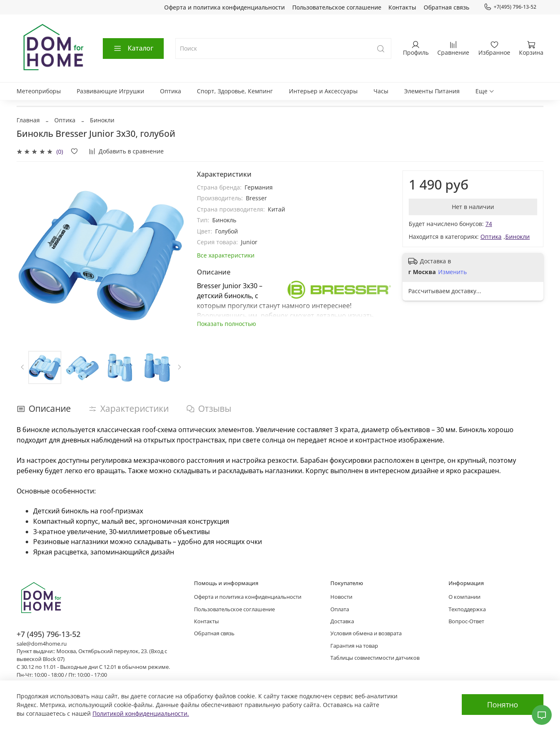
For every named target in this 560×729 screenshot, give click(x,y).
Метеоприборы (39, 91)
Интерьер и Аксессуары (323, 91)
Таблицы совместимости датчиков (375, 658)
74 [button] (489, 224)
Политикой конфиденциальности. (141, 713)
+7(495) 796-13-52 (510, 7)
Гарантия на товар (354, 646)
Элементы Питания (432, 91)
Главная (28, 120)
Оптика (171, 91)
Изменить (452, 272)
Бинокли (102, 120)
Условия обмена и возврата (366, 633)
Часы (381, 91)
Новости (341, 597)
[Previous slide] (23, 368)
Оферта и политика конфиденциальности (224, 7)
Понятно (503, 705)
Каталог (133, 48)
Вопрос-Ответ (466, 621)
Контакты (402, 7)
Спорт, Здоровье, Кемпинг (235, 91)
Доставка (342, 621)
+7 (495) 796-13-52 (48, 634)
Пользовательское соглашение (337, 7)
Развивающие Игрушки (110, 91)
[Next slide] (179, 368)
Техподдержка (467, 609)
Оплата (340, 609)
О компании (464, 597)
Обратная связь (446, 7)
